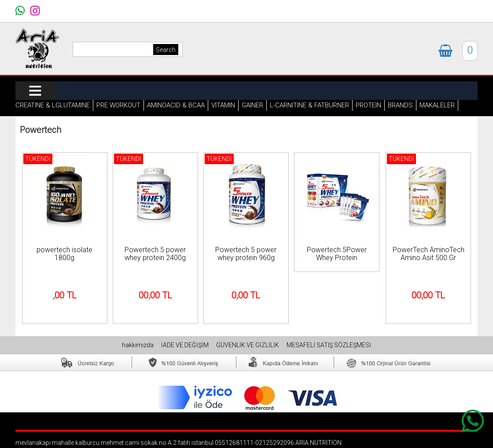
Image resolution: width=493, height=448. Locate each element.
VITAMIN (223, 105)
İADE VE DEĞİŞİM (186, 345)
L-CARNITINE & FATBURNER (309, 105)
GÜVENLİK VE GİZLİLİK (248, 345)
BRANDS (400, 105)
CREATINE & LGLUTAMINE (53, 105)
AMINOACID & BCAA (176, 105)
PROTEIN (368, 105)
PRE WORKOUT (118, 105)
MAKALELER (437, 105)
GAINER (252, 105)
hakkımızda (138, 345)
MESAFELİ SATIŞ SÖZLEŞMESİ (329, 345)
